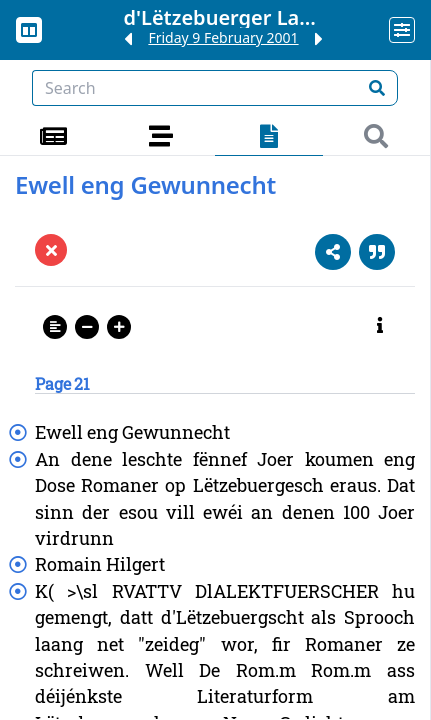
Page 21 (62, 383)
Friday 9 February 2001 (223, 37)
